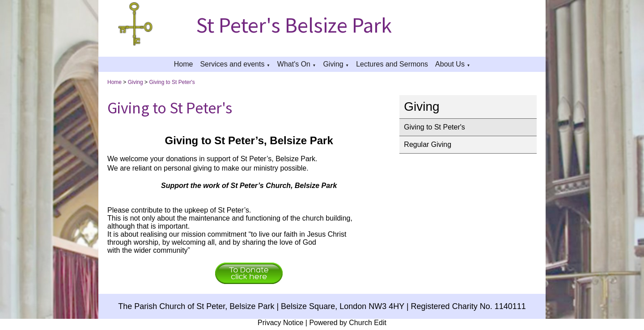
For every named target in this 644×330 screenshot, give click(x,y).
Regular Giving (428, 144)
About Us (450, 64)
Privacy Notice (280, 323)
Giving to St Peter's (172, 82)
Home (184, 64)
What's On (294, 64)
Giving (333, 64)
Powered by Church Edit (348, 323)
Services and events (232, 64)
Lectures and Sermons (392, 64)
